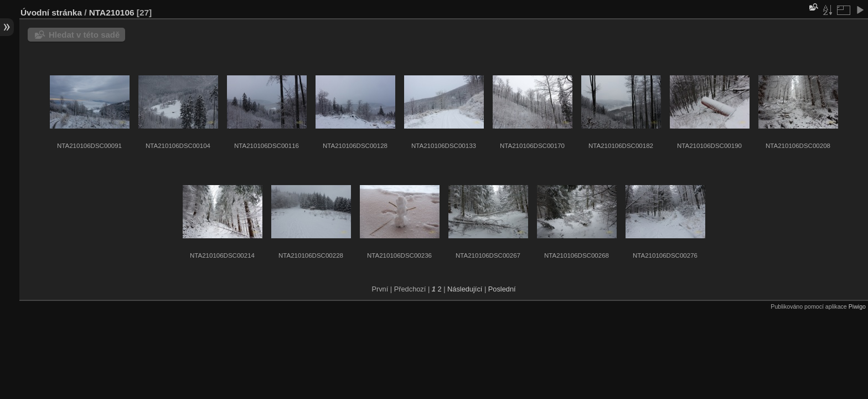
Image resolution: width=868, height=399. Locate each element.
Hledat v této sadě (84, 35)
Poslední (502, 289)
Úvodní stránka (51, 12)
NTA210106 (112, 12)
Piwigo (857, 306)
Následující (465, 289)
